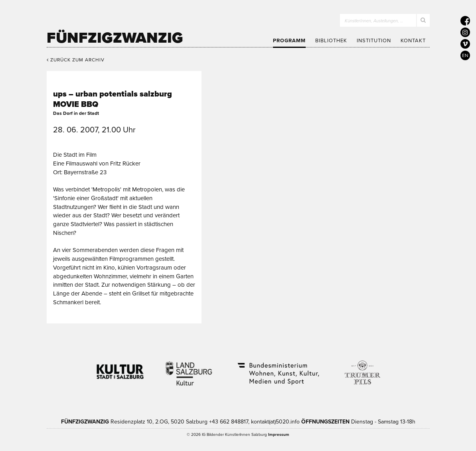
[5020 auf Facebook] (465, 21)
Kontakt (413, 41)
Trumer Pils (362, 368)
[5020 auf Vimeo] (465, 44)
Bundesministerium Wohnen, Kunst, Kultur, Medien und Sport (278, 368)
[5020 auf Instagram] (465, 32)
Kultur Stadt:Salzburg (120, 368)
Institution (374, 41)
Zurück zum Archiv (76, 60)
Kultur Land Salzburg (189, 368)
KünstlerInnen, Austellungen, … (374, 21)
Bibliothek (331, 41)
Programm (289, 41)
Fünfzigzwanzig (115, 38)
